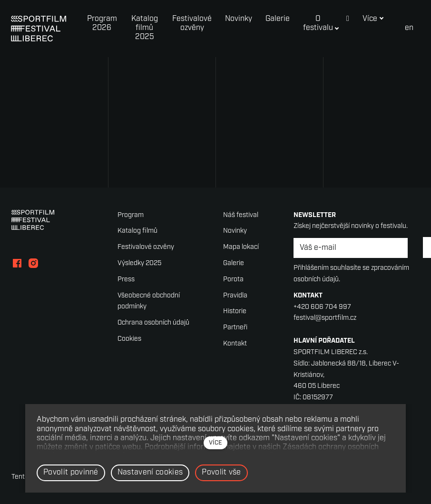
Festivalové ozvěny (146, 247)
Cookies (129, 339)
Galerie (234, 263)
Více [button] (375, 19)
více (215, 443)
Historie (235, 311)
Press (126, 280)
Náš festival (241, 215)
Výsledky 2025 (139, 263)
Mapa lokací (241, 247)
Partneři (235, 328)
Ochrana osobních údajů (153, 323)
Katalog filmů (137, 231)
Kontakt (235, 344)
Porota (233, 280)
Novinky (235, 231)
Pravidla (235, 296)
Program (131, 215)
